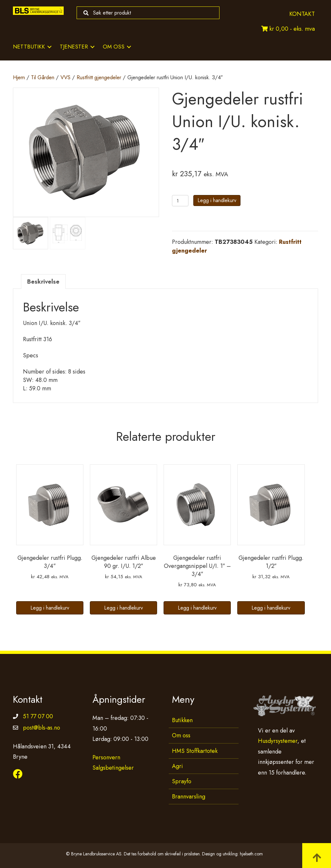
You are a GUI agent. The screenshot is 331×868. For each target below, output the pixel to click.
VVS (65, 77)
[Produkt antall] (180, 201)
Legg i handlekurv (217, 200)
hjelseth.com (251, 854)
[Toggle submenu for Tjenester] (92, 47)
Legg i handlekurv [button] (50, 608)
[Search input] (146, 13)
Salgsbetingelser (113, 768)
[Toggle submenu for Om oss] (129, 47)
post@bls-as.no (42, 728)
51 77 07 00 (38, 716)
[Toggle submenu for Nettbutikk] (49, 47)
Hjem (19, 77)
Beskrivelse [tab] (43, 282)
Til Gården (43, 77)
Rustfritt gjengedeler (99, 77)
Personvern (106, 757)
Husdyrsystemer (278, 741)
